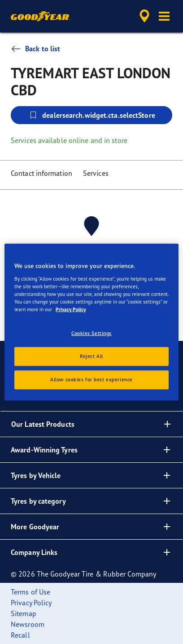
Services (96, 173)
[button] (164, 16)
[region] (91, 322)
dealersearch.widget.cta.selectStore (91, 115)
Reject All (91, 356)
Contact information (41, 173)
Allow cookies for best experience (91, 379)
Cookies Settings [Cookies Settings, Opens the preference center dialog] (91, 333)
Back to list (35, 49)
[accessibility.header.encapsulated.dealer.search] (144, 16)
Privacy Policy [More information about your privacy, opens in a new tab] (71, 309)
